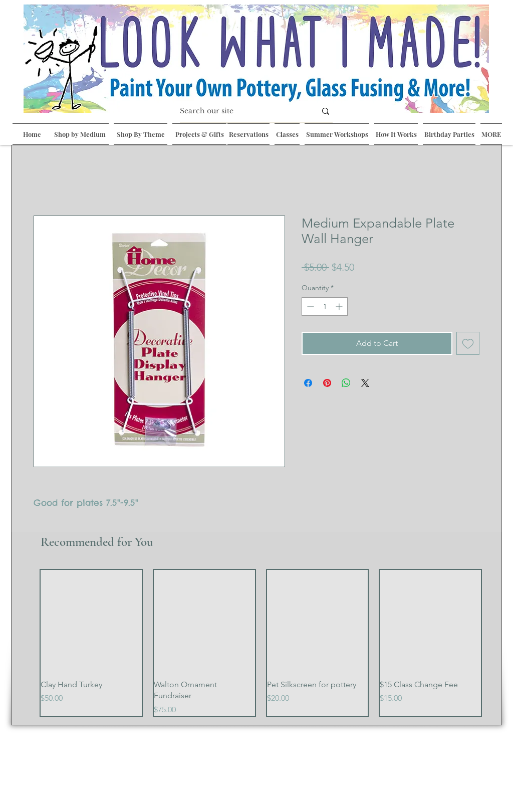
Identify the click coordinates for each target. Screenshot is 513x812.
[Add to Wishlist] (468, 343)
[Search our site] (240, 111)
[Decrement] (309, 307)
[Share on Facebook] (308, 383)
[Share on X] (365, 383)
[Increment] (340, 307)
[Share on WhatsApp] (346, 383)
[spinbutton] (325, 307)
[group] (261, 643)
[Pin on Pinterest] (327, 383)
